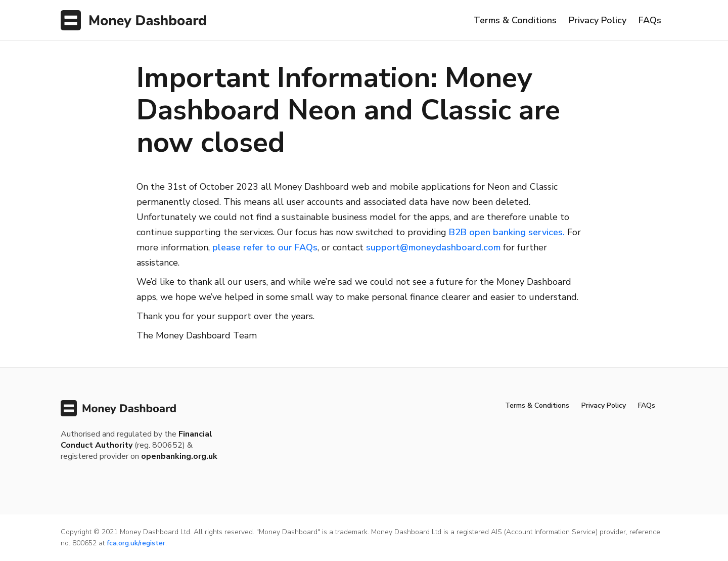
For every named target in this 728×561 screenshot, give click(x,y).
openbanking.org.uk (179, 456)
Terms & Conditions (515, 20)
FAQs (650, 20)
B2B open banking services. (507, 232)
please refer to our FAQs (265, 247)
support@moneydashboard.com (433, 247)
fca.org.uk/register (136, 543)
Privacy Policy (598, 20)
